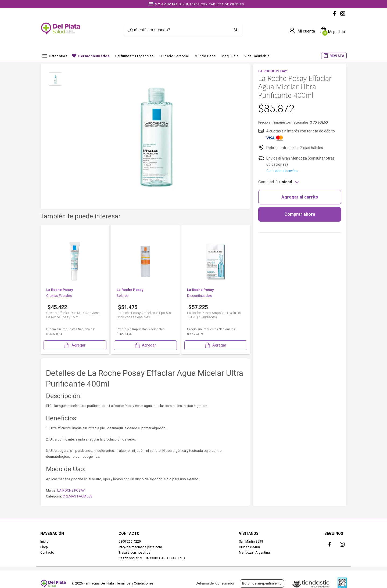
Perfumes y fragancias (135, 56)
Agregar (74, 345)
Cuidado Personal (174, 56)
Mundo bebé (205, 56)
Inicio (44, 542)
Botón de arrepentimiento (262, 583)
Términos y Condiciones (135, 583)
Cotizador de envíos (282, 171)
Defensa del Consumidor (215, 583)
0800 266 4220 (130, 542)
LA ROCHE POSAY (71, 490)
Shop (44, 547)
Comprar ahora (300, 214)
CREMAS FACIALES (78, 496)
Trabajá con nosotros (134, 553)
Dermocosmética (94, 56)
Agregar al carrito (300, 197)
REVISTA (337, 56)
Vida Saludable (257, 56)
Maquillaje (230, 56)
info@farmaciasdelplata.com (140, 547)
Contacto (47, 553)
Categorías (58, 56)
